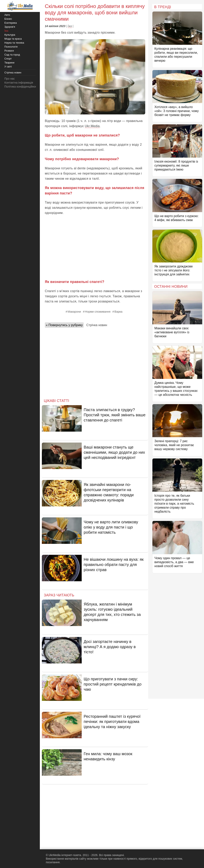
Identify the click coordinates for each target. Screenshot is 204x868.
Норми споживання (98, 312)
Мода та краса (13, 39)
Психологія (11, 47)
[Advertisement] (95, 247)
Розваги (9, 51)
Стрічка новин (97, 325)
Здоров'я (10, 27)
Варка (118, 312)
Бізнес (8, 19)
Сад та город (12, 55)
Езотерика (11, 23)
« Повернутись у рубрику (64, 325)
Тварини (9, 63)
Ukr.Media (92, 126)
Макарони (74, 312)
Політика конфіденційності (22, 87)
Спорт (8, 59)
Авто (7, 15)
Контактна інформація (19, 83)
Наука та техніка (14, 43)
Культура (10, 35)
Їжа (70, 26)
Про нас (10, 79)
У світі (8, 67)
